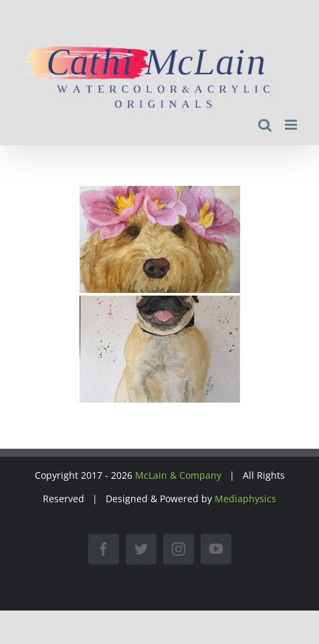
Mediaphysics (245, 499)
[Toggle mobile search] (265, 125)
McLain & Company (178, 475)
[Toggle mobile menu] (292, 125)
